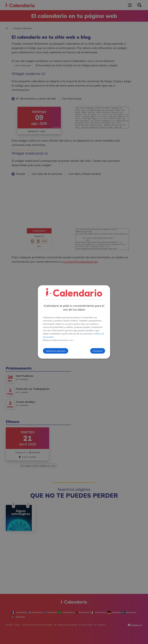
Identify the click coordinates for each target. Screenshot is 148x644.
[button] (74, 340)
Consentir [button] (92, 351)
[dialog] (74, 322)
